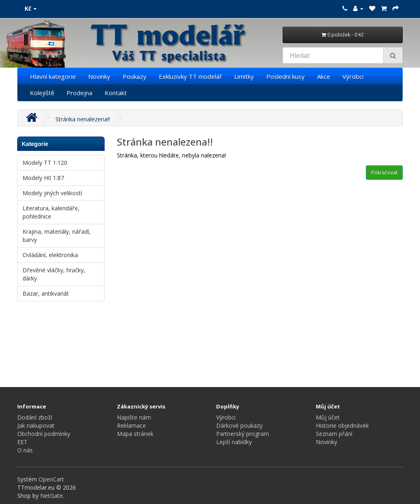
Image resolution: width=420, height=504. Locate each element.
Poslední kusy (285, 76)
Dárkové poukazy (239, 425)
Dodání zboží (35, 417)
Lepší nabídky (234, 442)
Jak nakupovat (36, 425)
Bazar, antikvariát (46, 293)
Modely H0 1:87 (43, 178)
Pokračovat (384, 172)
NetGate (51, 496)
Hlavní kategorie (53, 76)
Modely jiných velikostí (52, 193)
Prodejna (79, 93)
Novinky (99, 76)
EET (22, 442)
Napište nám (134, 417)
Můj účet (328, 417)
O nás (25, 450)
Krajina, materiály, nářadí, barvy (57, 236)
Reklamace (131, 425)
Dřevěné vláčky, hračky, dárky (54, 274)
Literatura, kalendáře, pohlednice (51, 212)
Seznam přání (334, 434)
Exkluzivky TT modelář (190, 76)
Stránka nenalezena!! (83, 119)
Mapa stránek (135, 434)
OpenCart (51, 479)
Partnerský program (243, 434)
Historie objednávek (342, 425)
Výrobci (353, 76)
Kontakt (116, 93)
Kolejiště (42, 93)
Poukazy (135, 76)
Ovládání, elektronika (50, 255)
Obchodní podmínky (44, 434)
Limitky (244, 76)
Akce (324, 76)
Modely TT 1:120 (45, 163)
